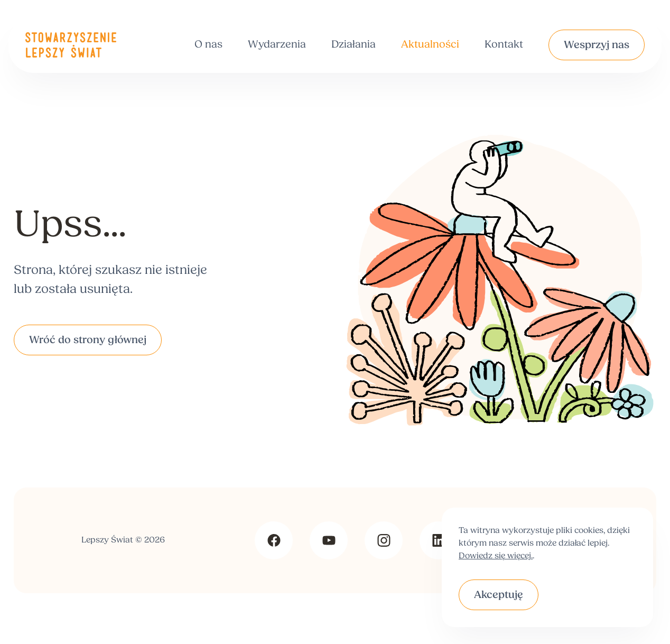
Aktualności (430, 45)
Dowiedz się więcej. (496, 556)
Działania (353, 45)
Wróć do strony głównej (88, 341)
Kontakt (504, 45)
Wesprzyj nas (597, 45)
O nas (208, 45)
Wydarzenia (277, 45)
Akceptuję (499, 595)
